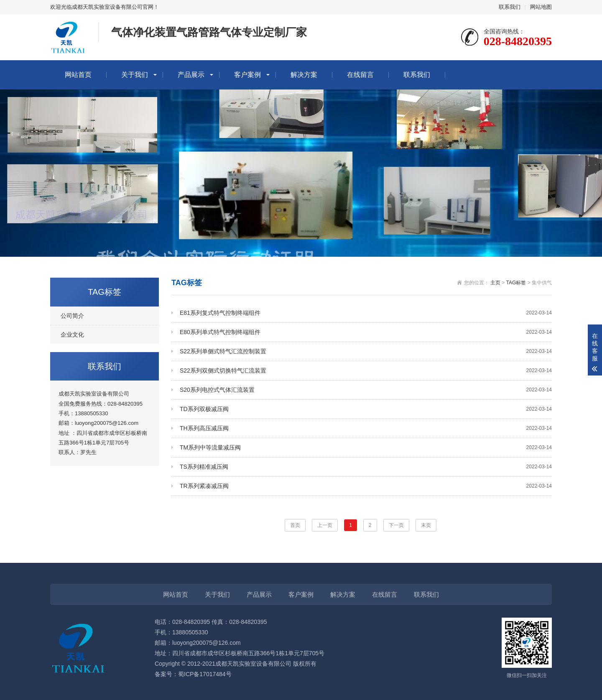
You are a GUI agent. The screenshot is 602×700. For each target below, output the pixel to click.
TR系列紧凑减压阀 (366, 486)
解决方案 (304, 75)
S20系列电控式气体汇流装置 (366, 390)
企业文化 (72, 335)
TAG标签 (516, 283)
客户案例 (247, 75)
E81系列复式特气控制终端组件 (366, 313)
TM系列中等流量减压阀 (366, 448)
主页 (495, 283)
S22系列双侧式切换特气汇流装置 (366, 371)
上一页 (325, 525)
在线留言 (360, 75)
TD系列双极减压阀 (366, 409)
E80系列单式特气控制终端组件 (366, 332)
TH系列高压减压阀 (366, 428)
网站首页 (78, 75)
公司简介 (72, 316)
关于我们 (135, 75)
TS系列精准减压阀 (366, 467)
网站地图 (541, 7)
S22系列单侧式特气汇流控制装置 (366, 351)
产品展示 (191, 75)
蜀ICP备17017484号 (205, 674)
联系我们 (510, 7)
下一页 (396, 525)
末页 (426, 525)
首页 (295, 525)
